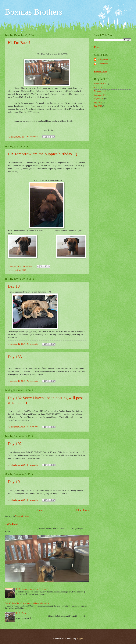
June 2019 (98, 106)
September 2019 (100, 95)
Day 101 (15, 482)
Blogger (80, 639)
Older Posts (82, 510)
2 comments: (28, 266)
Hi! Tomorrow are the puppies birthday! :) (42, 154)
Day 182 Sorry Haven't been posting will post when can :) (27, 603)
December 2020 (100, 84)
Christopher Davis (104, 59)
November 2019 (100, 91)
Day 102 (15, 444)
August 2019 (99, 99)
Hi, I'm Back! (19, 43)
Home (41, 510)
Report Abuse (101, 72)
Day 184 (15, 286)
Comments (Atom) (22, 516)
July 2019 (98, 102)
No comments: (33, 137)
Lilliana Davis (102, 64)
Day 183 (15, 357)
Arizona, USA (21, 270)
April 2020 (98, 87)
